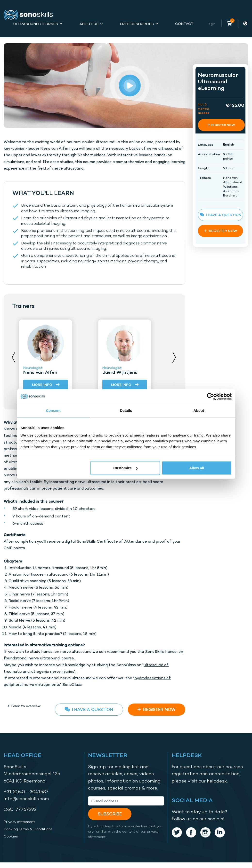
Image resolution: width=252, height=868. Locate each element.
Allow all (197, 468)
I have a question (89, 709)
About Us (89, 24)
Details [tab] (126, 410)
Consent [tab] (53, 410)
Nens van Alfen (40, 372)
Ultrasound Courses (36, 24)
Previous (14, 357)
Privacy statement (19, 822)
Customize (125, 468)
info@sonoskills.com (26, 799)
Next (174, 357)
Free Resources (137, 24)
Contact (184, 24)
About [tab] (199, 410)
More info (46, 385)
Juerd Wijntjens (120, 372)
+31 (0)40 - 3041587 (26, 792)
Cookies (11, 836)
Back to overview (24, 706)
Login (211, 24)
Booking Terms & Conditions (28, 829)
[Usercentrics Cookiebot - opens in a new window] (210, 396)
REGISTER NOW (157, 709)
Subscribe (110, 814)
